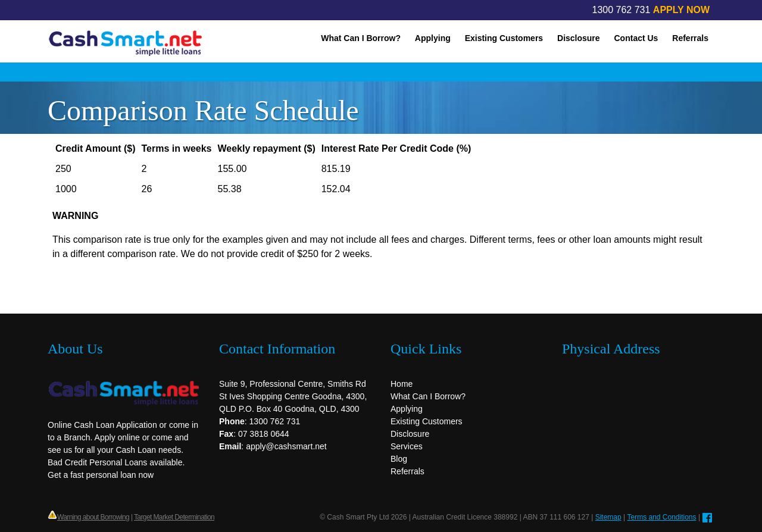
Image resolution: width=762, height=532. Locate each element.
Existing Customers (504, 38)
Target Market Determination (174, 517)
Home (402, 384)
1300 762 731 (622, 10)
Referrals (690, 38)
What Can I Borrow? (361, 38)
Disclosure (579, 38)
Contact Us (636, 38)
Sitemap (608, 517)
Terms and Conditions (661, 517)
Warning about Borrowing (93, 517)
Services (407, 446)
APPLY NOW (681, 10)
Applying (433, 38)
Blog (399, 459)
